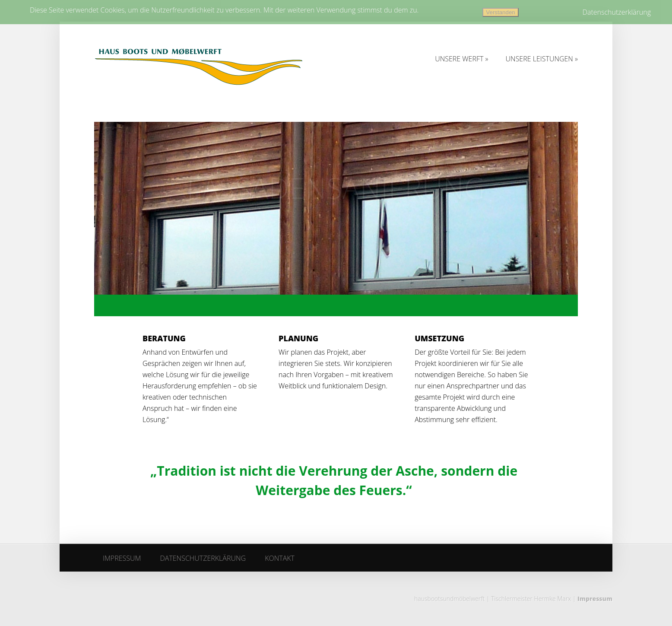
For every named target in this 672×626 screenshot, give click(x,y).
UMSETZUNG (439, 338)
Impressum (595, 599)
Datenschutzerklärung (617, 12)
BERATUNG (164, 338)
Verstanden (500, 12)
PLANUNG (298, 338)
